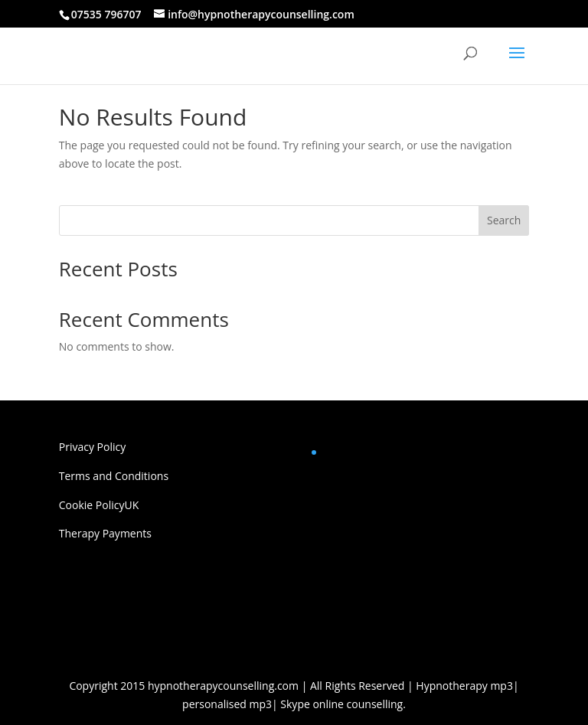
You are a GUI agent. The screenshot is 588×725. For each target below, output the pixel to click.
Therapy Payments (105, 533)
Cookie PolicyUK (99, 505)
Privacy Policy (92, 447)
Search (504, 220)
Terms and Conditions (114, 476)
